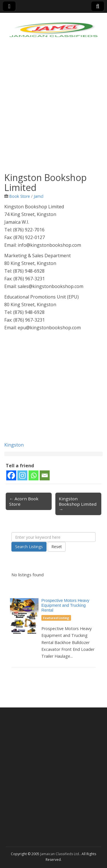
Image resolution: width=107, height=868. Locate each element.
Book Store (20, 196)
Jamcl (39, 196)
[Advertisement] (53, 110)
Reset (57, 547)
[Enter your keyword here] (53, 537)
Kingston (14, 445)
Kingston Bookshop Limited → (78, 504)
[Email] (45, 475)
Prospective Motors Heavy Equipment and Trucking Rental (65, 605)
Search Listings (29, 547)
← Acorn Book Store (24, 501)
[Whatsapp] (34, 475)
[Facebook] (11, 475)
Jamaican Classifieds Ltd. (60, 854)
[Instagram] (22, 475)
